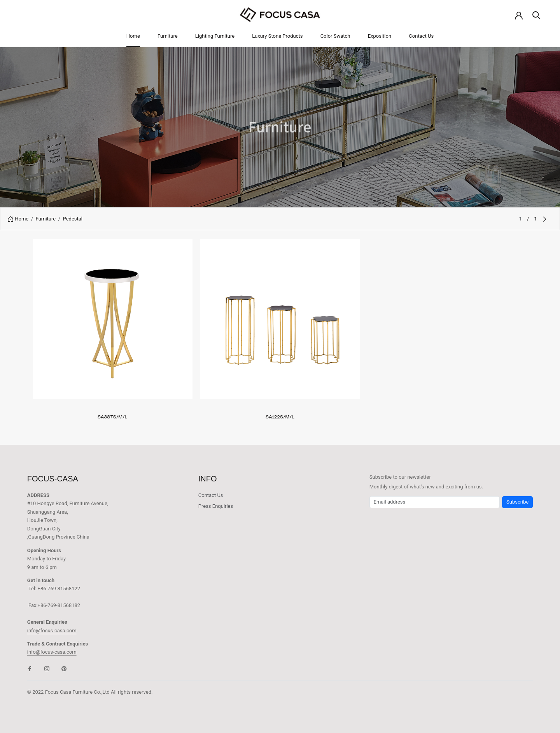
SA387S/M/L (113, 416)
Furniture (168, 36)
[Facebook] (30, 668)
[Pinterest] (64, 668)
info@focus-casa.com (52, 631)
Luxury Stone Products (277, 36)
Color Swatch (335, 36)
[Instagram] (47, 668)
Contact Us (421, 36)
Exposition (380, 36)
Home (133, 36)
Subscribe (517, 502)
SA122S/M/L (280, 416)
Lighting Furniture (215, 36)
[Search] (536, 15)
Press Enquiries (216, 506)
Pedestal (73, 219)
